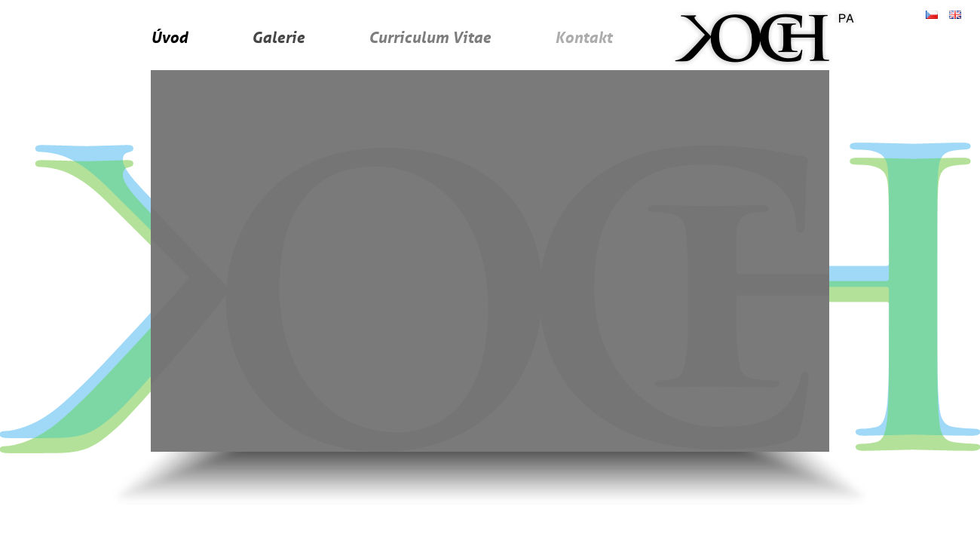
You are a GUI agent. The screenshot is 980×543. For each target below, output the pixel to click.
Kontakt (583, 37)
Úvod (169, 37)
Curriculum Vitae (430, 37)
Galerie (278, 37)
